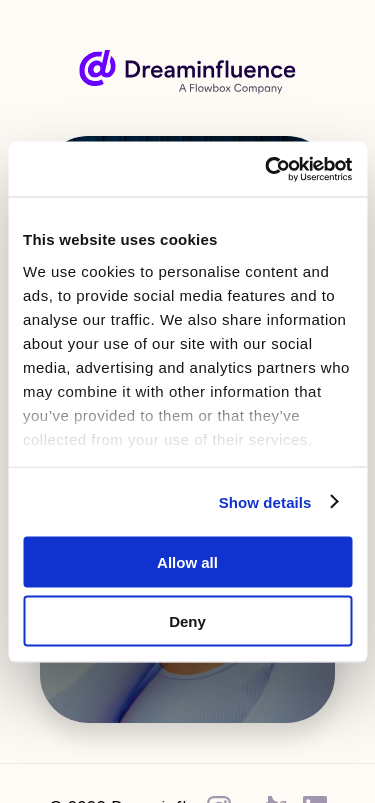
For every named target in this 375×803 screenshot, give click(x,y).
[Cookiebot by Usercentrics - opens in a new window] (267, 169)
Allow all (187, 562)
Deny (187, 620)
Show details (265, 501)
